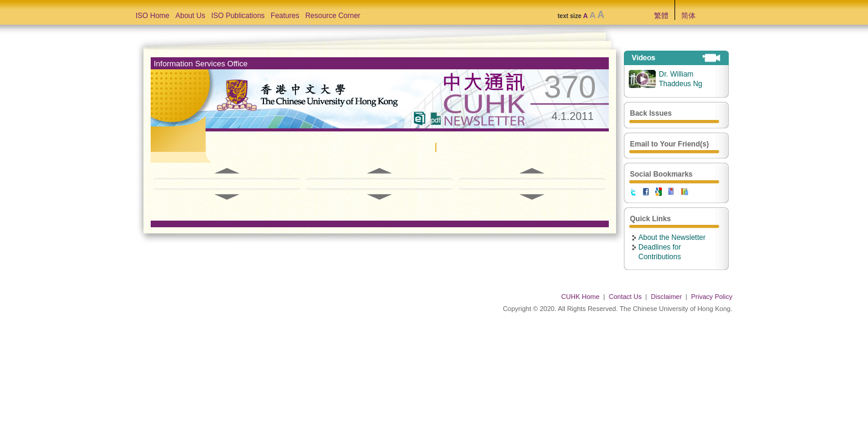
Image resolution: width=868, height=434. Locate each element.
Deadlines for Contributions (660, 252)
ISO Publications (238, 16)
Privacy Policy (712, 297)
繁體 (661, 16)
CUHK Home (580, 297)
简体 (688, 16)
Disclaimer (666, 297)
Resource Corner (332, 16)
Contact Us (625, 297)
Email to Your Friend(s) (669, 144)
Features (285, 16)
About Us (190, 16)
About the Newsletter (672, 237)
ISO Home (153, 16)
